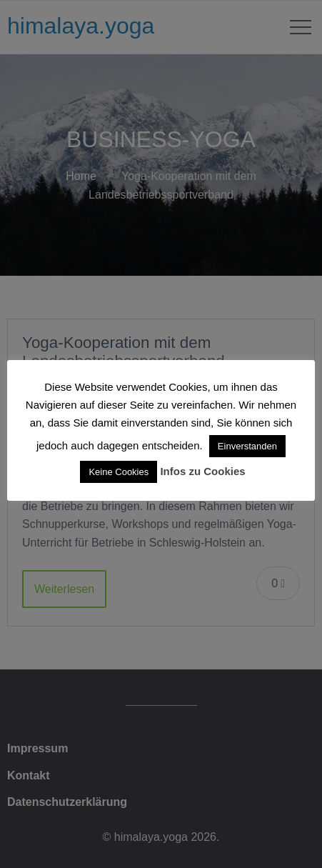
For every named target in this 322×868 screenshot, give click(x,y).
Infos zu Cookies (202, 471)
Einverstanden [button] (247, 446)
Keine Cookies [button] (119, 472)
